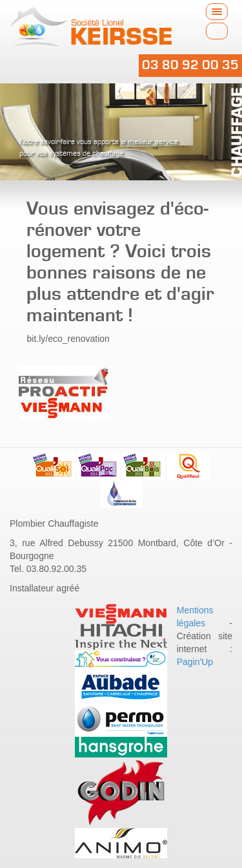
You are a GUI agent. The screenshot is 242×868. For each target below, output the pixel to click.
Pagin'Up (195, 662)
